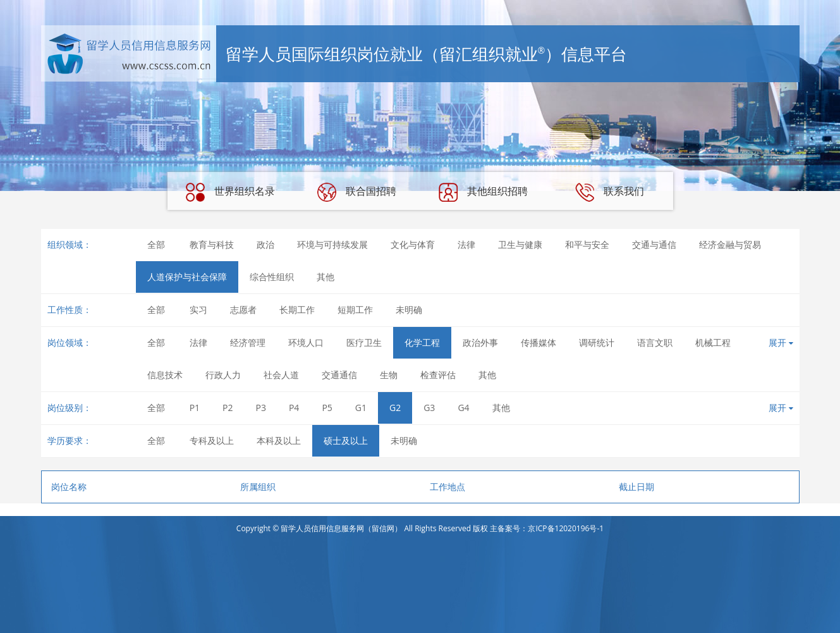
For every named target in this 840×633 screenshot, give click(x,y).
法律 (466, 244)
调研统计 (597, 342)
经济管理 (248, 342)
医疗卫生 (364, 342)
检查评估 (438, 375)
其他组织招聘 (483, 192)
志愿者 (243, 310)
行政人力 (223, 375)
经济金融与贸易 (730, 244)
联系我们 (609, 192)
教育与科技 (212, 244)
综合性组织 (272, 277)
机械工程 (713, 342)
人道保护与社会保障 (187, 277)
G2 (395, 408)
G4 (463, 408)
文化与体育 (413, 244)
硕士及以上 (346, 440)
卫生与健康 (520, 244)
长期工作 (297, 310)
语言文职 (655, 342)
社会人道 (281, 375)
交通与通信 (654, 244)
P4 (294, 408)
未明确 (409, 310)
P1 (195, 408)
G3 (429, 408)
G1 (361, 408)
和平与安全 (587, 244)
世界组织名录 (230, 192)
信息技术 (165, 375)
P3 (261, 408)
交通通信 (339, 375)
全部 (156, 244)
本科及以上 (279, 440)
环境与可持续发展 (332, 244)
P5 (327, 408)
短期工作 (355, 310)
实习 (198, 310)
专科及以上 (212, 440)
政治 (265, 244)
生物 (389, 375)
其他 (326, 277)
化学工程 (422, 342)
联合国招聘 (356, 192)
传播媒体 (539, 342)
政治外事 (480, 342)
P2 (228, 408)
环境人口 (306, 342)
